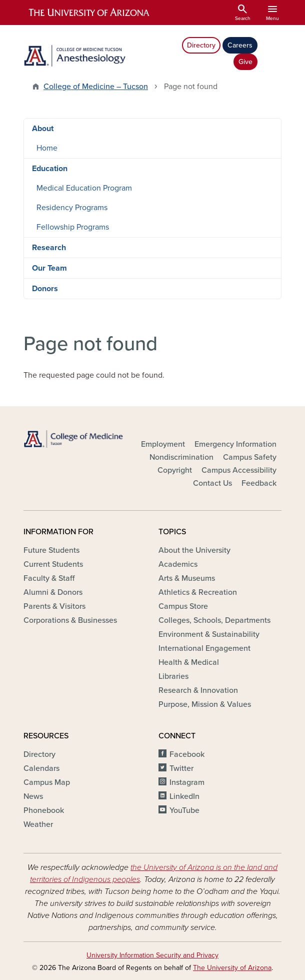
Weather (38, 824)
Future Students (51, 550)
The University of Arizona (232, 968)
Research (49, 248)
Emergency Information (235, 444)
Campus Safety (250, 457)
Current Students (53, 564)
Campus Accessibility (239, 470)
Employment (163, 444)
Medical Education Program (84, 188)
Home (47, 148)
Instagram (187, 782)
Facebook (187, 754)
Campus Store (183, 606)
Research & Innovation (198, 690)
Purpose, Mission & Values (205, 704)
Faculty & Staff (49, 578)
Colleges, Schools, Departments (214, 620)
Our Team (49, 268)
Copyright (175, 470)
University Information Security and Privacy (152, 955)
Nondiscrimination (181, 457)
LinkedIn (184, 796)
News (33, 796)
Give (245, 62)
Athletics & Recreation (198, 592)
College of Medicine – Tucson (96, 87)
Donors (45, 289)
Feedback (259, 483)
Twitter (181, 768)
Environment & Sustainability (209, 634)
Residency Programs (72, 208)
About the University (194, 550)
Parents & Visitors (54, 606)
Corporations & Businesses (70, 620)
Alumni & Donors (53, 592)
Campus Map (47, 782)
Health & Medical (189, 662)
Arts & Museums (187, 578)
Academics (178, 564)
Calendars (41, 768)
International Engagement (204, 648)
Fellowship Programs (73, 227)
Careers (240, 45)
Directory (201, 45)
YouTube (184, 810)
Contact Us (212, 483)
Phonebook (44, 810)
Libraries (173, 676)
